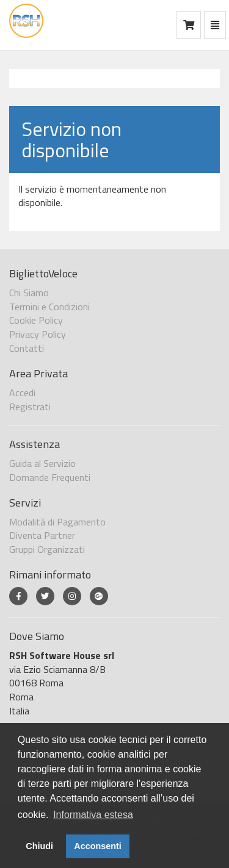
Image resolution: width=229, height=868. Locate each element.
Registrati (30, 407)
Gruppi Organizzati (47, 549)
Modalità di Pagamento (57, 522)
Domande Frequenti (50, 477)
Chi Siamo (29, 293)
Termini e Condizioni (49, 307)
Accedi (22, 393)
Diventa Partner (42, 535)
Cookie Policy (36, 320)
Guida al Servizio (42, 463)
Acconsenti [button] (98, 846)
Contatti (27, 348)
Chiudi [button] (39, 846)
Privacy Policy (38, 334)
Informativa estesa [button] (93, 815)
